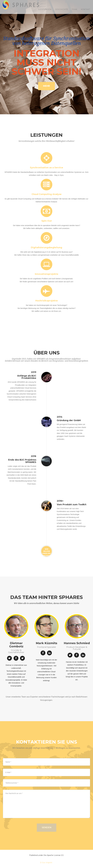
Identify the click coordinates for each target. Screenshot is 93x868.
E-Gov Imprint (46, 863)
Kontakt (85, 12)
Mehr (46, 86)
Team (74, 12)
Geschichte (62, 12)
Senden (47, 827)
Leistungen (45, 12)
